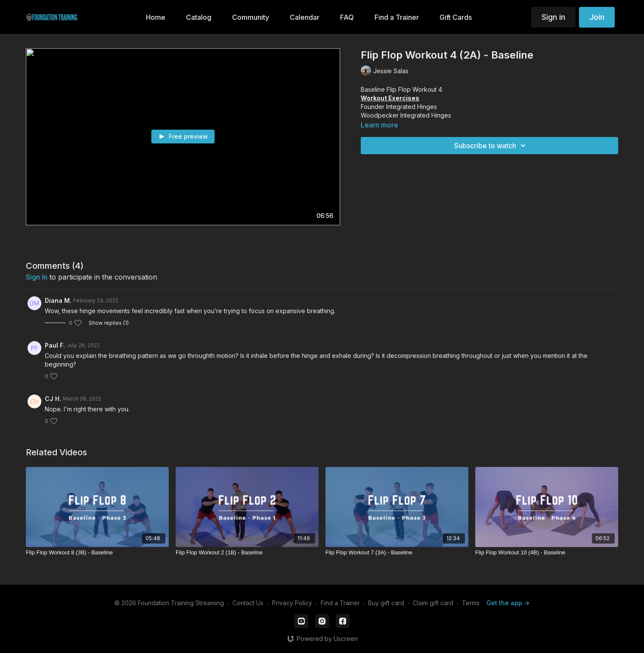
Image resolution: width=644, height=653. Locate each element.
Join (597, 17)
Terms (471, 603)
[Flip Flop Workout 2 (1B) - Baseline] (247, 553)
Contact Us (248, 603)
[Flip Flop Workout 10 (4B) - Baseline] (547, 553)
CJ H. (53, 399)
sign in (37, 277)
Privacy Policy (292, 603)
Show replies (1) (109, 323)
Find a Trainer (340, 603)
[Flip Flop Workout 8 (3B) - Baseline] (97, 553)
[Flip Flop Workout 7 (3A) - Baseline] (397, 553)
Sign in (553, 17)
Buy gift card (386, 603)
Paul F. (55, 345)
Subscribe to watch (491, 146)
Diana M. (58, 300)
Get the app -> (508, 603)
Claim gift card (433, 603)
